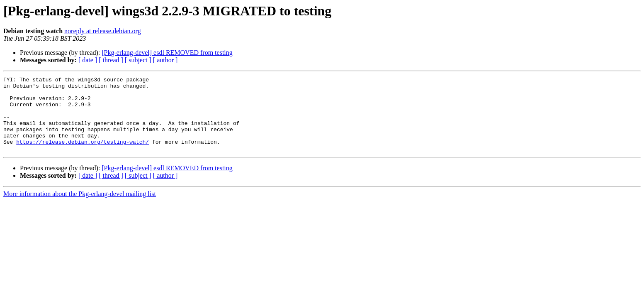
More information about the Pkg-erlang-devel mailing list (80, 209)
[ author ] (165, 60)
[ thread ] (111, 60)
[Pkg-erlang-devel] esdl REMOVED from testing (167, 53)
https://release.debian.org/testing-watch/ (83, 155)
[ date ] (88, 60)
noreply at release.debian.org (103, 31)
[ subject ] (138, 60)
